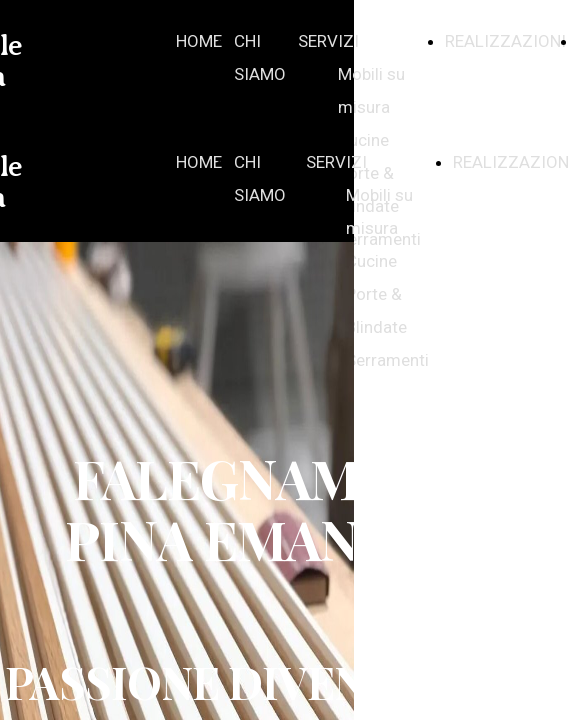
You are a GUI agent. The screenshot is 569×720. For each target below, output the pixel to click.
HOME (199, 41)
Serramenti (387, 360)
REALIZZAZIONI (505, 41)
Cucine (363, 140)
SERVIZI (328, 41)
